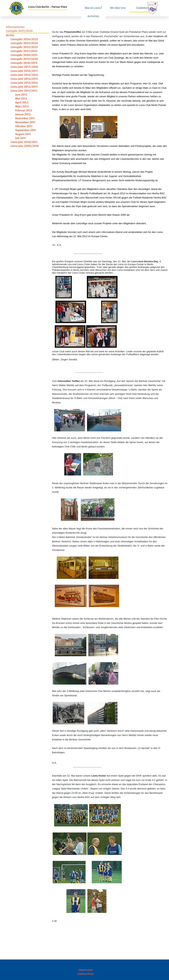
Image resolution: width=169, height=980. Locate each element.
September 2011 (26, 130)
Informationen (15, 27)
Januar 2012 (23, 114)
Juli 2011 (21, 138)
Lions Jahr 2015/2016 (24, 75)
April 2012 (22, 102)
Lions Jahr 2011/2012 (24, 91)
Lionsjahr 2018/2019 (24, 63)
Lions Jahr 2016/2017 (24, 71)
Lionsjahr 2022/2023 (24, 47)
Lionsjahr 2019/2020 (24, 59)
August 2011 (23, 134)
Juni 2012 (21, 95)
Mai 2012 (21, 99)
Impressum (86, 970)
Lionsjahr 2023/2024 (24, 43)
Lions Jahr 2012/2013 (24, 87)
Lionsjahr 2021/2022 (24, 51)
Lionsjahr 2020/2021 (24, 55)
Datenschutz (86, 974)
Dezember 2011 (25, 118)
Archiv (10, 35)
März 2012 (22, 106)
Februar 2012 (24, 110)
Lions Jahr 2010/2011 (24, 142)
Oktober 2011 (24, 126)
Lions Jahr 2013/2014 (24, 83)
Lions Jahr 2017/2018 (24, 67)
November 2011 (25, 122)
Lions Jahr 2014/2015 (24, 79)
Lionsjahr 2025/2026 (19, 31)
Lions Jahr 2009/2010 (25, 146)
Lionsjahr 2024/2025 (24, 39)
